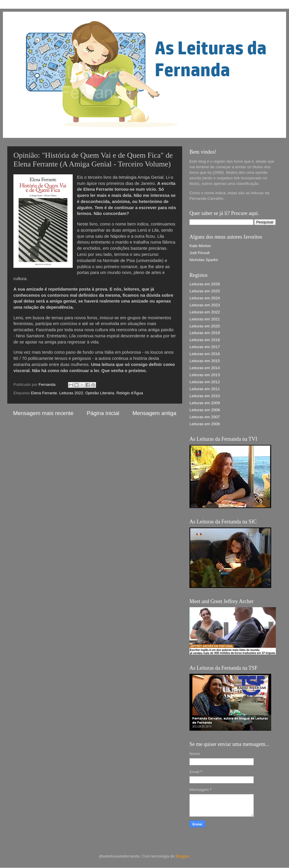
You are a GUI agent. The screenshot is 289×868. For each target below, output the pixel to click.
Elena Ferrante (44, 393)
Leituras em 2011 (205, 389)
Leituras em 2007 (205, 417)
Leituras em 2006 (205, 424)
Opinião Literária (100, 393)
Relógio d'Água (130, 393)
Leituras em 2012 (205, 382)
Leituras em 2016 (205, 354)
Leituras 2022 (71, 393)
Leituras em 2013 (205, 375)
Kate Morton (200, 246)
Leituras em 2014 (205, 368)
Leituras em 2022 (205, 312)
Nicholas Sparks (204, 260)
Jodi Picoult (200, 253)
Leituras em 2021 (205, 319)
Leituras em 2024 (205, 298)
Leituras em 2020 (205, 326)
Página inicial (103, 413)
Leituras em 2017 (205, 347)
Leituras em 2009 (205, 403)
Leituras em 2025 (205, 291)
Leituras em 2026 (205, 284)
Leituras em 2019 (205, 333)
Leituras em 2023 (205, 305)
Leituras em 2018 (205, 340)
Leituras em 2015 (205, 361)
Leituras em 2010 (205, 396)
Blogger (182, 856)
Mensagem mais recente (43, 413)
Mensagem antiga (154, 413)
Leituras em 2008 (205, 410)
